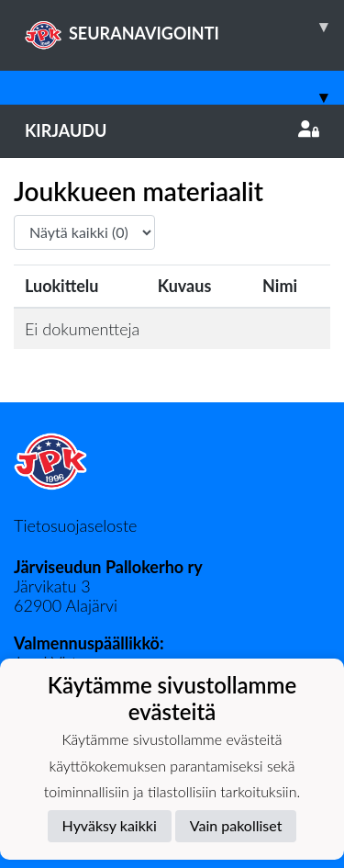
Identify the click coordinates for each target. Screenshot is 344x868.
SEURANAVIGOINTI (184, 27)
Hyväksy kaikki (110, 825)
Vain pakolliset (236, 825)
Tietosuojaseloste (75, 525)
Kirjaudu (172, 130)
